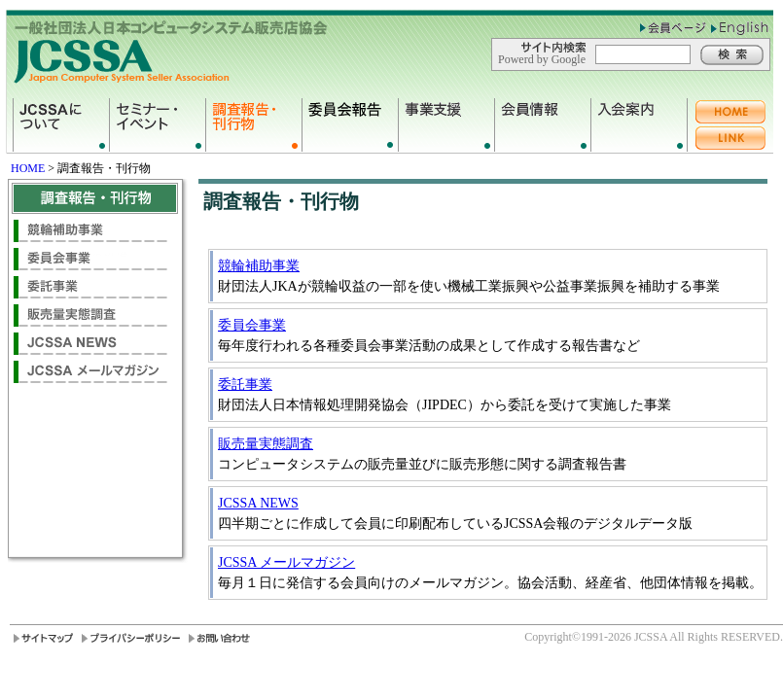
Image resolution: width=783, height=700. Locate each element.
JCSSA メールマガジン (286, 562)
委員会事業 (252, 325)
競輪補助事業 (259, 266)
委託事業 (245, 385)
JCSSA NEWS (258, 503)
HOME (28, 168)
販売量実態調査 (266, 444)
